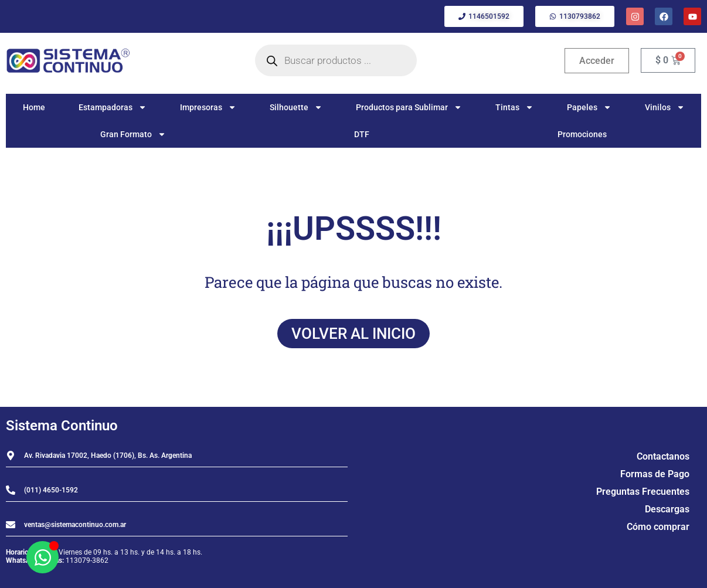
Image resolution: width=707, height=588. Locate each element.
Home (34, 107)
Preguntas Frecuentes (643, 492)
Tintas (514, 107)
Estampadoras (113, 107)
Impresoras (208, 107)
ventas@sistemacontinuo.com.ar (75, 525)
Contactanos (663, 456)
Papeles (589, 107)
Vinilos (665, 107)
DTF (362, 134)
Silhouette (296, 107)
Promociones (582, 134)
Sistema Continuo (62, 426)
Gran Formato (133, 134)
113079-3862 (87, 560)
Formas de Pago (655, 474)
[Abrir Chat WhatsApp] (43, 557)
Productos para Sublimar (409, 107)
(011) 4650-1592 (51, 490)
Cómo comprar (658, 527)
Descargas (667, 509)
